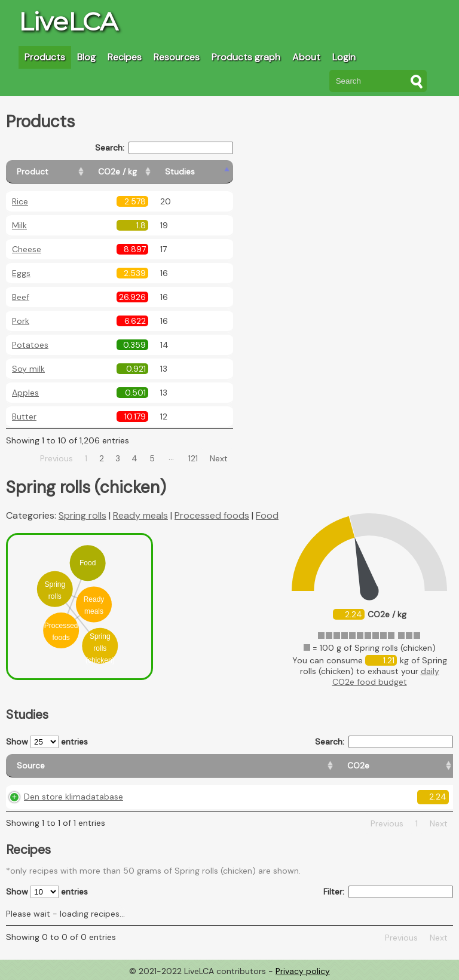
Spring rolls (82, 515)
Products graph (246, 57)
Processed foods (212, 515)
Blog (86, 57)
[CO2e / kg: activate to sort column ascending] (148, 172)
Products (45, 57)
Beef (21, 297)
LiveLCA (68, 22)
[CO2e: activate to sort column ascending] (167, 766)
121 (193, 458)
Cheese (27, 249)
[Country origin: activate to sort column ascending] (235, 766)
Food (267, 515)
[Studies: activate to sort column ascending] (207, 172)
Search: (164, 148)
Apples (25, 393)
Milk (19, 225)
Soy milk (28, 369)
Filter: (388, 892)
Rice (20, 201)
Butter (24, 416)
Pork (21, 321)
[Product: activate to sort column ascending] (60, 172)
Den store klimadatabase (74, 797)
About (306, 57)
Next (219, 458)
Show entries (47, 742)
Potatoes (30, 345)
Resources (177, 57)
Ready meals (140, 515)
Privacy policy (303, 971)
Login (344, 57)
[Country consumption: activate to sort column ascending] (339, 766)
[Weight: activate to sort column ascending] (427, 766)
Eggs (21, 273)
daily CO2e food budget (386, 676)
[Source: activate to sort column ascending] (74, 766)
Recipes (125, 57)
